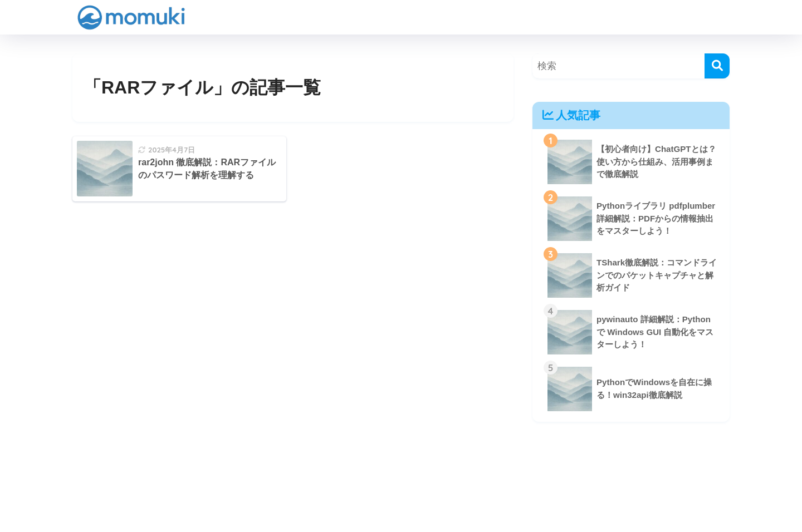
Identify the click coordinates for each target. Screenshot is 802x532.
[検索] (717, 66)
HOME (401, 485)
